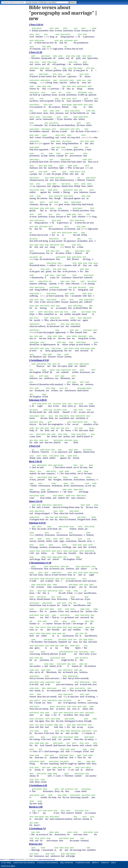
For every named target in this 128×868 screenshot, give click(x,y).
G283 (88, 848)
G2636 (54, 62)
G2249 (63, 731)
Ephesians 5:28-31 (38, 400)
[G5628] (69, 105)
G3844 (39, 86)
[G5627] (91, 300)
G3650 (43, 670)
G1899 (79, 755)
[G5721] (56, 239)
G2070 (75, 422)
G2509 (72, 609)
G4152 (43, 93)
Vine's (113, 863)
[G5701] (84, 434)
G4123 (87, 382)
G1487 (47, 275)
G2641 (91, 428)
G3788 (94, 483)
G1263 (75, 627)
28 (30, 406)
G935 (46, 34)
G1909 (88, 111)
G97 (55, 68)
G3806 (52, 609)
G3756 (87, 166)
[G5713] (37, 348)
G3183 (37, 388)
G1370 (80, 539)
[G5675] (67, 129)
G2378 (32, 99)
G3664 (85, 545)
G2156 (89, 688)
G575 (53, 597)
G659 (43, 56)
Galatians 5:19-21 (37, 523)
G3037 (55, 80)
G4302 (32, 551)
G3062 (85, 707)
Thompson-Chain (83, 863)
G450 (36, 719)
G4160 (46, 312)
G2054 (48, 539)
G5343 (34, 789)
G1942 (79, 245)
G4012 (87, 621)
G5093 (43, 848)
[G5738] (49, 603)
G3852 (55, 585)
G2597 (55, 743)
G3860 (72, 324)
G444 (84, 80)
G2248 (54, 634)
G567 (63, 184)
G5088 (32, 517)
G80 (67, 567)
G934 (87, 147)
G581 (80, 336)
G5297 (86, 275)
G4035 (84, 731)
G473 (76, 428)
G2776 (78, 129)
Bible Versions (67, 863)
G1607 (55, 465)
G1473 (40, 811)
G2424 (69, 99)
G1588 (32, 86)
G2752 (87, 743)
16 (95, 241)
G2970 (64, 545)
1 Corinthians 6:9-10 (39, 360)
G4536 (73, 749)
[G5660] (68, 160)
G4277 (59, 551)
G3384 (65, 434)
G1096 (62, 129)
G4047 (72, 154)
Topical (2, 859)
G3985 (44, 505)
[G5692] (57, 287)
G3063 (33, 567)
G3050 (47, 68)
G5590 (55, 190)
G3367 (87, 694)
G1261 (55, 477)
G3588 (94, 28)
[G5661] (37, 160)
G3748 (89, 184)
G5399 (58, 257)
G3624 (54, 93)
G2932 (44, 603)
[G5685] (62, 178)
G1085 (76, 147)
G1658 (36, 245)
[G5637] (84, 336)
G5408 (88, 477)
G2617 (32, 117)
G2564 (63, 160)
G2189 (40, 539)
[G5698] (66, 755)
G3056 (58, 141)
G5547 (74, 99)
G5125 (80, 545)
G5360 (43, 652)
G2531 (32, 422)
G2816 (70, 364)
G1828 (55, 505)
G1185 (37, 511)
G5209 (85, 160)
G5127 (81, 428)
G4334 (32, 80)
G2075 (52, 658)
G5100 (52, 275)
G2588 (86, 471)
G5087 (75, 105)
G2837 (32, 707)
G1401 (57, 251)
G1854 (39, 694)
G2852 (37, 287)
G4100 (72, 111)
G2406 (69, 93)
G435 (50, 404)
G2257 (37, 306)
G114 (45, 640)
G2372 (61, 539)
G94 (59, 364)
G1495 (88, 533)
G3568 (45, 172)
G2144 (42, 99)
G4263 (47, 348)
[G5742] (89, 731)
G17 (66, 47)
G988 (31, 490)
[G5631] (76, 511)
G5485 (32, 275)
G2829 (32, 483)
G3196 (86, 422)
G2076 (64, 233)
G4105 (54, 348)
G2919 (32, 330)
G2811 (73, 281)
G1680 (47, 713)
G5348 (54, 737)
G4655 (32, 166)
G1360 (56, 621)
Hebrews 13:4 (36, 844)
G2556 (50, 477)
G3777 (74, 370)
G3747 (67, 428)
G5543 (69, 74)
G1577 (50, 422)
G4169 (68, 281)
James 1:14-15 (36, 501)
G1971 (31, 68)
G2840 (32, 471)
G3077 (32, 281)
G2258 (32, 348)
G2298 (50, 166)
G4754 (32, 190)
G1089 (41, 74)
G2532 (68, 56)
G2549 (60, 56)
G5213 (59, 117)
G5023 (70, 490)
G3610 (32, 263)
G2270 (32, 682)
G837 (75, 68)
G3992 (37, 41)
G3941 (38, 184)
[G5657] (36, 68)
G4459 (80, 573)
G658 (61, 517)
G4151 (77, 646)
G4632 (64, 603)
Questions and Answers (24, 863)
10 (66, 168)
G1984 (60, 208)
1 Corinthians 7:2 (37, 829)
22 (37, 314)
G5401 (85, 263)
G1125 (81, 652)
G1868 (49, 47)
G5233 (62, 615)
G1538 (39, 505)
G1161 (44, 47)
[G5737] (63, 257)
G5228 (32, 306)
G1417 (46, 440)
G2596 (42, 190)
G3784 (39, 404)
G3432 (46, 376)
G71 (36, 725)
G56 (65, 239)
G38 (85, 591)
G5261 (58, 306)
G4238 (87, 551)
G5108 (32, 557)
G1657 (62, 245)
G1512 (31, 74)
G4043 (32, 579)
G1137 (86, 129)
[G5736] (44, 477)
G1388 (78, 56)
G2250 (52, 208)
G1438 (64, 404)
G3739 (87, 74)
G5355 (37, 62)
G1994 (71, 348)
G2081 (67, 471)
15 (50, 235)
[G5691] (66, 761)
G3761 (66, 312)
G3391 (71, 440)
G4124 (40, 483)
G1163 (91, 573)
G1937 (37, 817)
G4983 (50, 336)
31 (73, 430)
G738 (75, 62)
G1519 (66, 41)
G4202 (76, 477)
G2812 (74, 382)
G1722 (88, 68)
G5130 (32, 627)
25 (92, 345)
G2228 (33, 364)
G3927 (54, 184)
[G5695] (60, 743)
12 (62, 192)
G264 (89, 281)
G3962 (53, 434)
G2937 (65, 28)
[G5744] (68, 370)
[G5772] (66, 80)
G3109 (48, 670)
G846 (61, 41)
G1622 (42, 795)
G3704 (85, 154)
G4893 (64, 275)
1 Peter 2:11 (35, 446)
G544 (51, 123)
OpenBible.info (12, 859)
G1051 (64, 68)
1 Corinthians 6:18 (38, 785)
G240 (31, 664)
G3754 (55, 74)
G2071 (56, 440)
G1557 (76, 41)
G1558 (73, 621)
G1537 (90, 160)
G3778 (54, 129)
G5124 (87, 269)
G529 (48, 768)
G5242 (63, 34)
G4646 (65, 269)
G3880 (54, 573)
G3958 (40, 281)
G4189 (54, 483)
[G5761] (36, 615)
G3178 (51, 545)
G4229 (45, 621)
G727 (66, 388)
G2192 (65, 190)
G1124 (50, 105)
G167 (58, 533)
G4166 (32, 355)
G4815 (71, 511)
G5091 (77, 251)
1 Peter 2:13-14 (36, 25)
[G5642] (48, 56)
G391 (81, 190)
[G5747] (63, 707)
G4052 (68, 579)
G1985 (50, 355)
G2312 (63, 658)
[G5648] (87, 348)
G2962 (32, 34)
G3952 (32, 737)
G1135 (70, 404)
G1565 (91, 465)
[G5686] (80, 68)
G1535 (37, 34)
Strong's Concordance (47, 863)
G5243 (43, 490)
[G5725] (73, 579)
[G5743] (36, 93)
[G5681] (37, 147)
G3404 (32, 416)
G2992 (58, 154)
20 (59, 284)
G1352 (86, 99)
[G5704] (61, 440)
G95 (50, 281)
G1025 (85, 62)
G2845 (72, 848)
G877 (49, 490)
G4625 (69, 135)
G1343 (42, 342)
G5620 (67, 774)
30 (66, 424)
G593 (61, 80)
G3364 (38, 117)
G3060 (53, 388)
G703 (51, 160)
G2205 (55, 539)
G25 (31, 257)
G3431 (52, 817)
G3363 (52, 707)
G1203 (60, 263)
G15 (31, 239)
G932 (31, 370)
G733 (31, 382)
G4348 (44, 135)
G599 (87, 713)
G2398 (88, 505)
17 (73, 253)
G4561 (51, 416)
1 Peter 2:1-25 (36, 52)
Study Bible (6, 863)
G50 (65, 700)
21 (93, 296)
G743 (40, 749)
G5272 (89, 56)
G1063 (82, 269)
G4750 (36, 318)
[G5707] (89, 318)
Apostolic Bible (8, 866)
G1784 (49, 86)
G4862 (56, 725)
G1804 (32, 160)
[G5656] (48, 129)
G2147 (84, 312)
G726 (62, 761)
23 (42, 320)
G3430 (65, 477)
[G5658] (84, 93)
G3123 (84, 579)
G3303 (71, 41)
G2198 (42, 80)
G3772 (74, 743)
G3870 (88, 178)
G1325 (71, 585)
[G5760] (37, 603)
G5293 (34, 28)
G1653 (77, 172)
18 (93, 259)
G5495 (37, 688)
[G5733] (68, 184)
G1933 (48, 269)
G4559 (76, 184)
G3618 (32, 93)
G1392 (42, 202)
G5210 (58, 147)
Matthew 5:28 (36, 807)
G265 (62, 789)
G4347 (79, 434)
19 (78, 271)
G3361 (47, 245)
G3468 (71, 342)
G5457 (61, 166)
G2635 (66, 196)
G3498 (37, 755)
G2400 (64, 105)
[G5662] (46, 74)
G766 (72, 483)
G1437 (72, 789)
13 (30, 31)
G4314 (82, 74)
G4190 (87, 483)
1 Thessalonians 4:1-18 (40, 563)
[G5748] (69, 233)
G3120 (62, 376)
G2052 (68, 539)
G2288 (94, 517)
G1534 (55, 511)
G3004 (39, 465)
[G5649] (39, 28)
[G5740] (37, 80)
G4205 (82, 370)
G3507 (37, 768)
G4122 (82, 615)
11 (76, 180)
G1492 (39, 364)
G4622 (91, 105)
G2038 (82, 682)
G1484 (51, 154)
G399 (80, 93)
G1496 (32, 376)
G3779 (59, 233)
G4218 (75, 166)
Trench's (105, 863)
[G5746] (42, 41)
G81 (41, 257)
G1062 (33, 848)
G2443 (70, 68)
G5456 (32, 749)
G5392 (51, 239)
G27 (79, 178)
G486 (72, 318)
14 (76, 37)
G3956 (57, 28)
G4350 (32, 141)
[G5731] (37, 190)
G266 (62, 312)
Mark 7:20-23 (35, 461)
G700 (47, 579)
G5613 (58, 34)
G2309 (36, 700)
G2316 (44, 86)
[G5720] (35, 257)
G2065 (51, 567)
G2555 (32, 47)
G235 (48, 251)
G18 (31, 269)
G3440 (96, 263)
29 (72, 412)
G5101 (49, 585)
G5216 (76, 190)
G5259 (79, 80)
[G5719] (37, 105)
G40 (60, 93)
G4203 (72, 795)
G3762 (81, 410)
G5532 (65, 652)
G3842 (32, 774)
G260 (79, 761)
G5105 (33, 640)
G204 (31, 111)
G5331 (32, 539)
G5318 (72, 527)
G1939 (83, 184)
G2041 (66, 202)
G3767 (52, 28)
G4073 (63, 135)
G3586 (60, 336)
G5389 (70, 676)
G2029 (73, 202)
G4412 (71, 755)
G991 (77, 811)
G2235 (85, 817)
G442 (76, 28)
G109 (69, 768)
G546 (48, 324)
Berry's (95, 863)
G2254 (53, 306)
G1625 (61, 416)
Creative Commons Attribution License (47, 859)
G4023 (32, 105)
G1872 (75, 306)
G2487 (32, 312)
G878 (79, 239)
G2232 (85, 34)
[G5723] (68, 34)
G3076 (58, 707)
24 (68, 332)
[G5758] (44, 364)
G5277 (42, 306)
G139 (89, 539)
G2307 (75, 233)
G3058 (52, 318)
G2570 (92, 190)
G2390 (78, 342)
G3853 (49, 688)
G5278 (51, 287)
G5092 (32, 123)
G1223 (83, 28)
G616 (79, 517)
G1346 (57, 330)
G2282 (78, 416)
